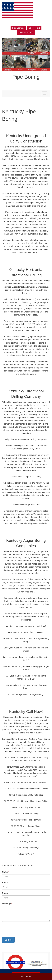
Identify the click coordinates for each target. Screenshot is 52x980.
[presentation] (23, 929)
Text (38, 28)
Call (30, 28)
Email (5, 882)
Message (7, 904)
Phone (5, 893)
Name (5, 872)
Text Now (26, 977)
